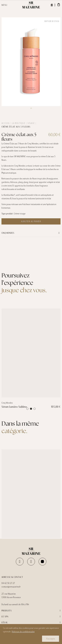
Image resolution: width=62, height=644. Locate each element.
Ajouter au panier (31, 221)
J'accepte (51, 639)
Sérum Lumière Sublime (14, 467)
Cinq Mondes (8, 233)
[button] (31, 108)
